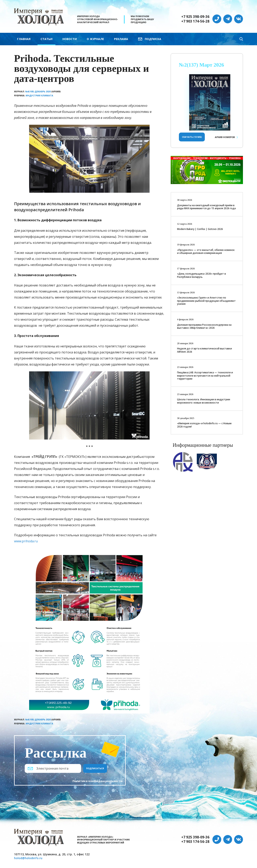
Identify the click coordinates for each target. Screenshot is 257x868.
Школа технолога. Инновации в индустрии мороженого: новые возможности (204, 401)
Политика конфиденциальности (97, 781)
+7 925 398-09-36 (195, 17)
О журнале (95, 39)
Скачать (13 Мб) (192, 137)
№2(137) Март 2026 (201, 65)
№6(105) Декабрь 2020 (38, 91)
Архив (225, 137)
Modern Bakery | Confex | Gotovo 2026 (200, 229)
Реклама (121, 39)
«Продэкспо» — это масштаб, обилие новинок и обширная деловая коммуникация (206, 252)
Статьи (46, 39)
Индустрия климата (39, 95)
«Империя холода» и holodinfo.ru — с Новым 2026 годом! (204, 425)
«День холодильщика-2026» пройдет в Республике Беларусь (201, 275)
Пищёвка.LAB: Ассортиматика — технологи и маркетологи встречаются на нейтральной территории (205, 376)
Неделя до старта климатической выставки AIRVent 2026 (204, 350)
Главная (24, 39)
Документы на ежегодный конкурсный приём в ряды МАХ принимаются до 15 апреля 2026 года (206, 207)
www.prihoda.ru (26, 541)
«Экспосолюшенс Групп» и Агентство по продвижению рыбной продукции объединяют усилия (206, 301)
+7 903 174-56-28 (195, 21)
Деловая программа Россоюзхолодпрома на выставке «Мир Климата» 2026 (204, 326)
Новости (70, 39)
